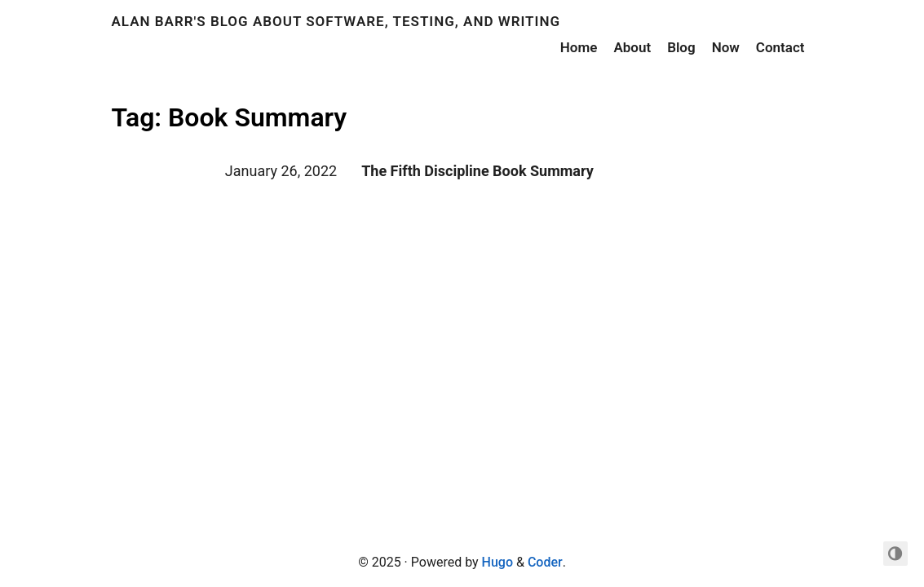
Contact (780, 47)
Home (579, 47)
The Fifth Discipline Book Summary (477, 171)
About (632, 47)
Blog (681, 47)
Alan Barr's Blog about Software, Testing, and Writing (336, 21)
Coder (545, 562)
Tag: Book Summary (230, 117)
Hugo (497, 562)
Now (726, 47)
